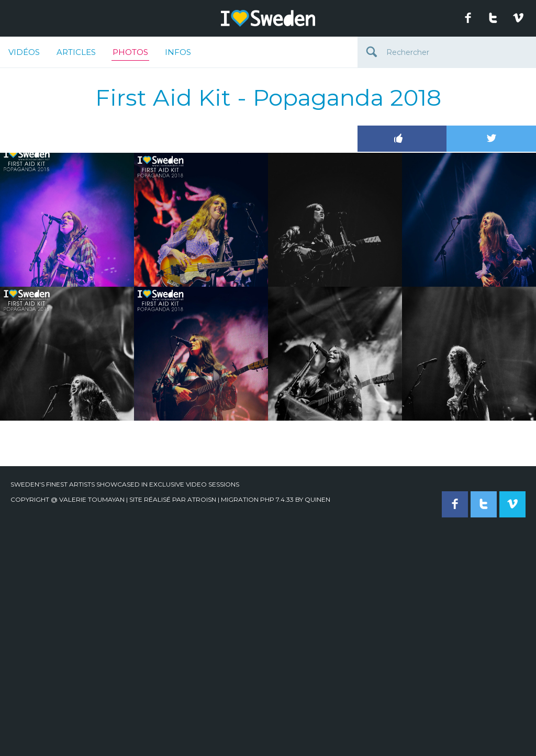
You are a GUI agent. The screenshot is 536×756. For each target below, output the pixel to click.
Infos (178, 52)
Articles (76, 52)
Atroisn (202, 499)
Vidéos (24, 52)
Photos (130, 54)
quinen (317, 499)
